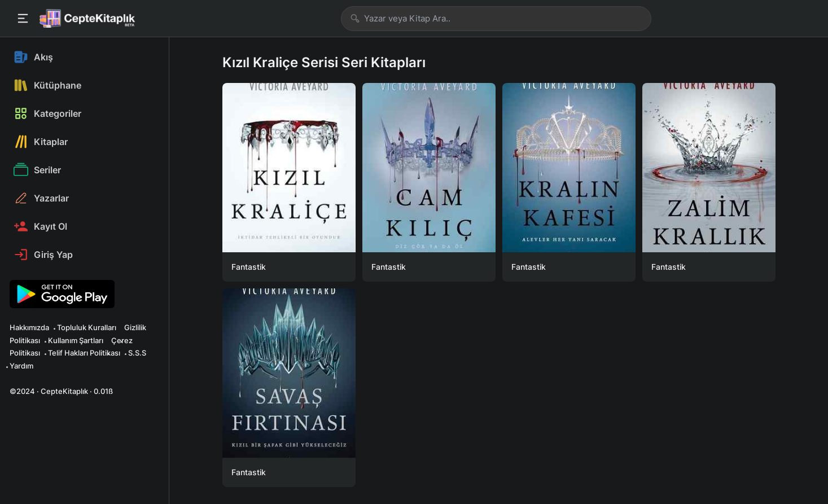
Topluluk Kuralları (87, 327)
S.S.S (137, 353)
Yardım (21, 366)
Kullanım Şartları (76, 340)
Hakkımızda (29, 327)
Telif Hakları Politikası (84, 353)
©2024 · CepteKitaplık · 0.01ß (61, 391)
